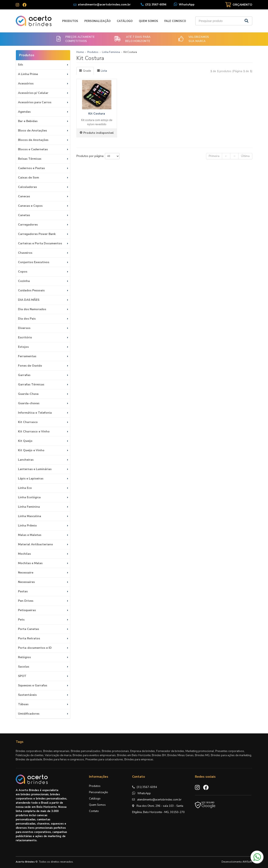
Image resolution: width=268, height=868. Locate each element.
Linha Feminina (29, 507)
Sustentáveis (27, 695)
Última (245, 156)
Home (80, 52)
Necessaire (26, 573)
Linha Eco (25, 488)
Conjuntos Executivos (34, 262)
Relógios (24, 657)
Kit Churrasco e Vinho (34, 431)
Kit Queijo (25, 441)
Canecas (24, 196)
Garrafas (24, 375)
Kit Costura (97, 114)
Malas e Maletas (30, 535)
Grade (85, 71)
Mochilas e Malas (30, 563)
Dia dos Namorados (32, 309)
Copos (23, 272)
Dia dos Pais (27, 319)
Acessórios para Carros (35, 102)
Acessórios (26, 83)
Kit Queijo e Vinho (31, 450)
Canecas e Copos (30, 206)
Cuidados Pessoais (31, 290)
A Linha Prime (28, 74)
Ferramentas (27, 356)
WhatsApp (187, 4)
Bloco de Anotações (32, 131)
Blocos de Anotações (33, 140)
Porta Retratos (29, 638)
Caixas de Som (28, 178)
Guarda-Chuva (28, 394)
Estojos (23, 347)
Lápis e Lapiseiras (31, 479)
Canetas (24, 215)
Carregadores (28, 225)
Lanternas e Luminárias (35, 469)
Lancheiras (26, 460)
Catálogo (125, 21)
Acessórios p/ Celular (33, 93)
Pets (21, 620)
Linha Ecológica (29, 497)
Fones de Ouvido (30, 366)
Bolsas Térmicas (30, 159)
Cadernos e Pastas (31, 168)
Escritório (25, 337)
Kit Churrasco (28, 422)
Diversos (24, 328)
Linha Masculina (30, 516)
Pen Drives (26, 601)
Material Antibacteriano (35, 544)
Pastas (23, 591)
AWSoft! (247, 862)
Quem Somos (148, 21)
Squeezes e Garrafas (33, 685)
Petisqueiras (27, 610)
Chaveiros (25, 253)
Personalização (97, 21)
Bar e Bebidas (28, 121)
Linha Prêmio (27, 526)
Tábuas (23, 704)
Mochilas (24, 554)
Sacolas (24, 667)
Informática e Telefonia (35, 413)
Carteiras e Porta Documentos (40, 243)
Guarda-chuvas (29, 403)
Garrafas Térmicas (31, 384)
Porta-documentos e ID (35, 648)
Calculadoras (27, 187)
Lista (102, 71)
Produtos (70, 21)
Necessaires (26, 582)
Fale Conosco (175, 21)
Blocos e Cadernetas (33, 149)
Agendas (24, 112)
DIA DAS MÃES (29, 300)
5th (21, 65)
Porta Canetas (28, 629)
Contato (94, 811)
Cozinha (24, 281)
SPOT (22, 676)
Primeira (214, 156)
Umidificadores (29, 714)
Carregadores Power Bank (37, 234)
